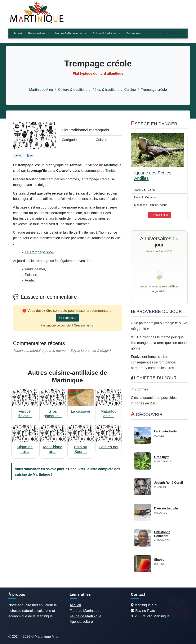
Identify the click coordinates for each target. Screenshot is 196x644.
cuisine (21, 475)
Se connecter (67, 318)
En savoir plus (159, 215)
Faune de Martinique (85, 616)
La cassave (80, 411)
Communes (134, 33)
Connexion (173, 33)
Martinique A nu (41, 90)
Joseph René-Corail (168, 483)
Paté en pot (109, 447)
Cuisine (130, 90)
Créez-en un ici (84, 325)
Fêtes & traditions (106, 90)
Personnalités (39, 33)
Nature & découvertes (71, 33)
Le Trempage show (39, 252)
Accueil (18, 33)
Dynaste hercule (166, 508)
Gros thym (162, 457)
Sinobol (160, 560)
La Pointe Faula (165, 431)
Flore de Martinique (85, 611)
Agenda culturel (82, 622)
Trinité (110, 171)
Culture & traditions (107, 33)
